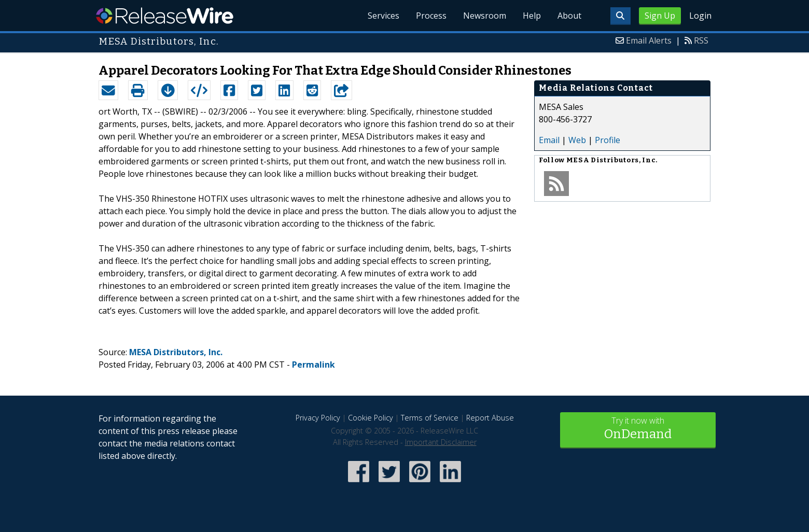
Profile (608, 140)
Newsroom (485, 16)
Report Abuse (490, 418)
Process (431, 16)
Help (532, 16)
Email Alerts (649, 40)
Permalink (313, 365)
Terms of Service (430, 418)
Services (383, 16)
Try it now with (638, 429)
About (569, 16)
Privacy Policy (318, 418)
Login (700, 16)
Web (577, 140)
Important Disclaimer (441, 442)
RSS (701, 40)
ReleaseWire (165, 16)
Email (549, 140)
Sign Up (660, 16)
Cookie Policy (371, 418)
